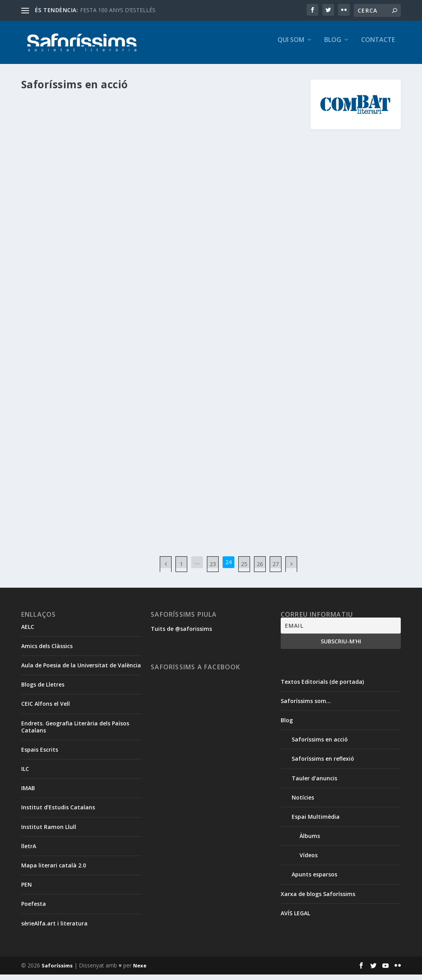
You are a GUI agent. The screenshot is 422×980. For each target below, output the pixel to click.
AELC (28, 632)
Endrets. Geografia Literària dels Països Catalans (75, 732)
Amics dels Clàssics (47, 651)
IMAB (28, 793)
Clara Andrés (92, 390)
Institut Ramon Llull (49, 832)
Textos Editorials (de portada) (322, 687)
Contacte (378, 46)
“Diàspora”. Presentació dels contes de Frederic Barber (88, 117)
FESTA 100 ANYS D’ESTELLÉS (118, 10)
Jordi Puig (237, 333)
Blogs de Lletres (43, 690)
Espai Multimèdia (316, 822)
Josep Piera (223, 341)
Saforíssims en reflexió (323, 764)
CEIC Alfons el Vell (46, 709)
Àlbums (310, 841)
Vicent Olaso (57, 398)
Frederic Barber (81, 133)
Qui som (291, 46)
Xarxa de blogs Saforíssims (318, 899)
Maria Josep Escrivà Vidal (201, 349)
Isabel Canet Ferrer (122, 133)
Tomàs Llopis (189, 357)
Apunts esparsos (314, 880)
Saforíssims (57, 971)
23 (213, 569)
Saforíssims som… (306, 706)
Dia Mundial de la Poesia (215, 434)
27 (276, 569)
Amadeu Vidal (224, 325)
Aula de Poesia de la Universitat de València (81, 671)
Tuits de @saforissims (181, 634)
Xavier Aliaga (88, 398)
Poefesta (34, 909)
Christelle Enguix (206, 333)
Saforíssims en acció (52, 141)
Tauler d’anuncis (314, 784)
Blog (333, 46)
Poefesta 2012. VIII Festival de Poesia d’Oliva (79, 250)
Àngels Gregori (259, 325)
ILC (25, 774)
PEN (26, 890)
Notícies (303, 803)
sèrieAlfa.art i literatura (54, 929)
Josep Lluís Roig (191, 341)
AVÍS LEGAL (295, 919)
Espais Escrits (40, 755)
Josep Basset (265, 333)
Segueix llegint (57, 210)
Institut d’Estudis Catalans (58, 813)
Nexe (140, 971)
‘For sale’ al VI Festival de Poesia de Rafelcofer (232, 309)
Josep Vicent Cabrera (262, 341)
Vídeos (309, 861)
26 (260, 569)
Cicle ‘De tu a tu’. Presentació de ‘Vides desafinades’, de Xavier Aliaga (83, 370)
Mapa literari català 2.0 (54, 871)
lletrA (29, 852)
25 (244, 569)
